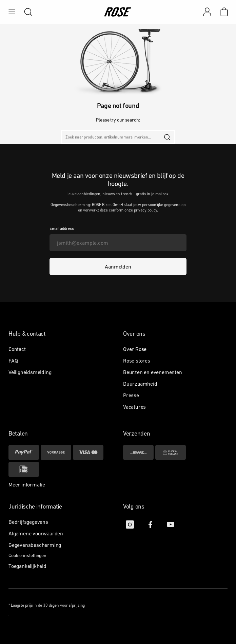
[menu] (12, 12)
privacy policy (146, 210)
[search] (25, 12)
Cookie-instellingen (27, 555)
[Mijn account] (207, 12)
